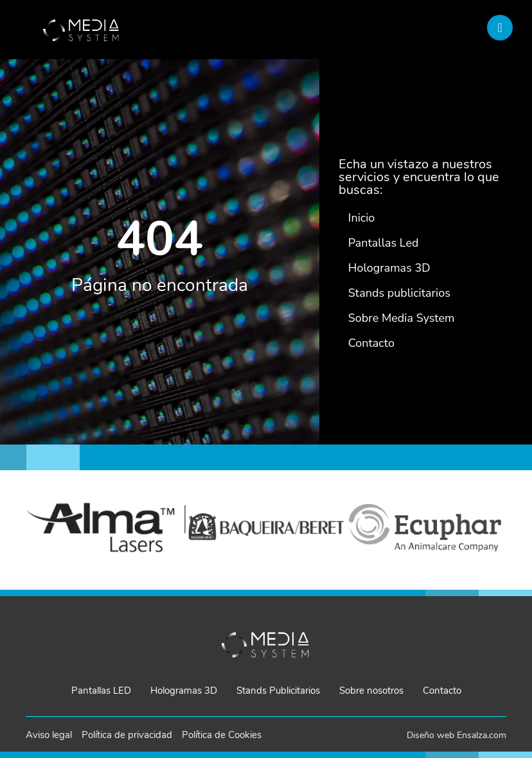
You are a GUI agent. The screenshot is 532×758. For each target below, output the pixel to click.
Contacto (442, 691)
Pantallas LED (101, 691)
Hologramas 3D (184, 691)
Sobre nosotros (371, 691)
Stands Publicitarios (278, 691)
